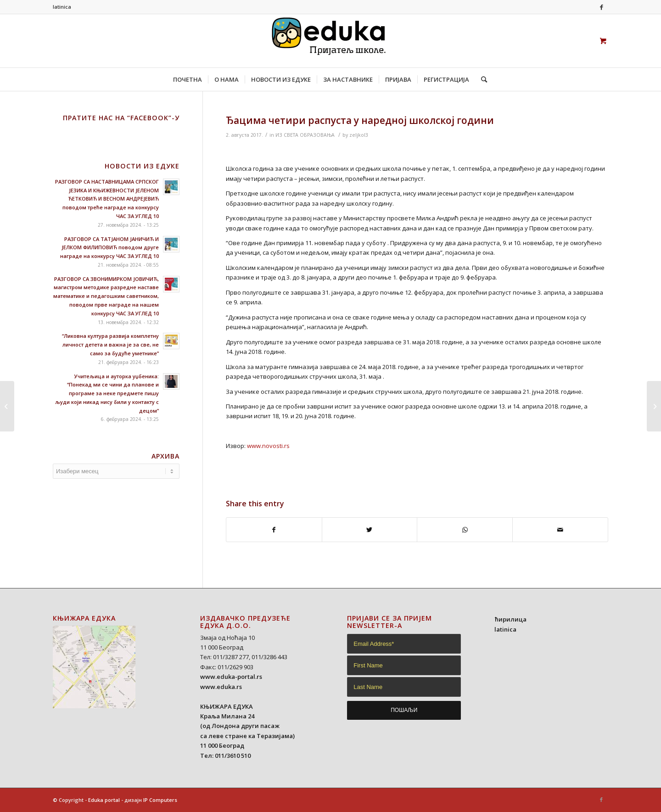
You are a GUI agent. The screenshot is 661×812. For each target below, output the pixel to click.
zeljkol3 (359, 135)
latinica (62, 7)
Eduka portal (104, 800)
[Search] (481, 79)
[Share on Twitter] (370, 530)
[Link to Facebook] (601, 7)
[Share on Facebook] (274, 530)
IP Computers (160, 800)
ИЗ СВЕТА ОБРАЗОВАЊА (305, 135)
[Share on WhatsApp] (465, 530)
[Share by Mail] (560, 530)
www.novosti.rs (268, 446)
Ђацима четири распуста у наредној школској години (360, 120)
